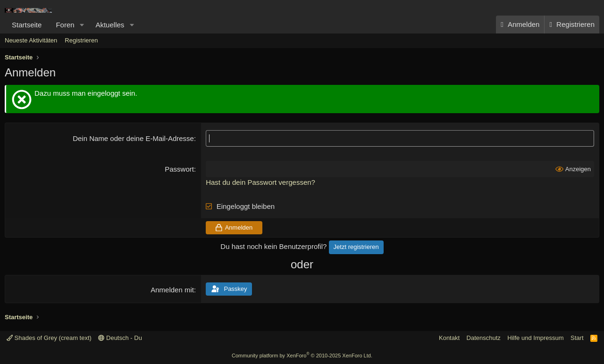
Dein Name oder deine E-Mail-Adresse (133, 138)
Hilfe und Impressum (535, 338)
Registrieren (81, 40)
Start (577, 338)
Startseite (27, 25)
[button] (82, 25)
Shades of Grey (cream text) (49, 338)
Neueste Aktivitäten (31, 40)
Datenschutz (484, 338)
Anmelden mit (172, 290)
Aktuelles (110, 25)
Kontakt (449, 338)
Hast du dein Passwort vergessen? (260, 182)
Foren (65, 25)
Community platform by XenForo (302, 356)
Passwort (179, 169)
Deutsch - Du (120, 338)
